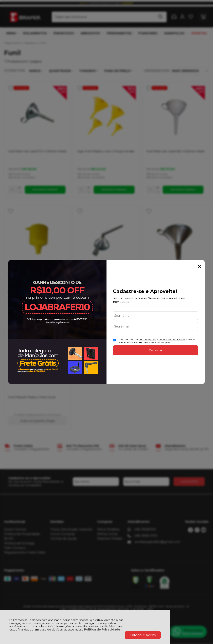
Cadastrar (156, 350)
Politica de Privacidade (172, 339)
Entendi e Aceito (143, 635)
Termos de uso (148, 339)
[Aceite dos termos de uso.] (114, 340)
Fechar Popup (199, 266)
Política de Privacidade (102, 629)
